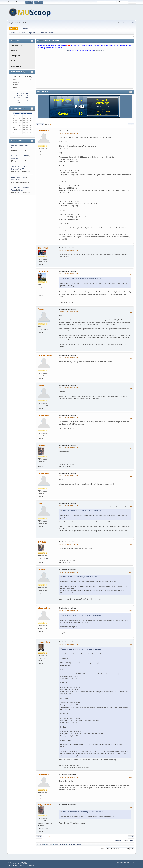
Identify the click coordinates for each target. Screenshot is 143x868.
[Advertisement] (85, 70)
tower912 (42, 445)
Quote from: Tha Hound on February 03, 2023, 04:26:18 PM (81, 279)
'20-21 (22, 95)
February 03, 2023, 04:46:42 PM (68, 358)
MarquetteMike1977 (18, 169)
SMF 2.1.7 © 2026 (12, 864)
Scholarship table (129, 23)
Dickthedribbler (45, 355)
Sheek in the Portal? (18, 167)
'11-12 (22, 103)
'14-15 (22, 100)
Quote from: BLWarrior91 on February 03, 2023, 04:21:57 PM (82, 649)
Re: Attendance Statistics (67, 248)
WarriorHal (15, 159)
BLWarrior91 (44, 131)
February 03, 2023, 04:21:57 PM (68, 133)
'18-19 (17, 98)
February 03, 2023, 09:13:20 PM (68, 644)
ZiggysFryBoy (44, 805)
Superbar (14, 50)
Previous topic (120, 840)
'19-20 (28, 95)
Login (68, 50)
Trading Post (15, 56)
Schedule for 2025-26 (102, 114)
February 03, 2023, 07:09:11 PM (68, 506)
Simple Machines (23, 864)
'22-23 (28, 93)
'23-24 (22, 93)
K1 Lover (21, 190)
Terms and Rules (125, 863)
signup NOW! (99, 50)
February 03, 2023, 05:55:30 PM (68, 418)
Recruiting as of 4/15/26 (20, 156)
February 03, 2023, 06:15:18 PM (68, 476)
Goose (41, 309)
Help (117, 863)
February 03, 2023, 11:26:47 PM (68, 807)
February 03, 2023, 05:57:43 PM (68, 448)
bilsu (40, 503)
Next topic (130, 840)
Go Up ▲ (133, 863)
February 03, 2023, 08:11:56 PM (68, 572)
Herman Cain (44, 642)
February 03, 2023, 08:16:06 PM (68, 610)
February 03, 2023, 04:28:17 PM (68, 274)
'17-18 (22, 98)
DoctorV (42, 570)
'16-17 (28, 98)
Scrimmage (102, 103)
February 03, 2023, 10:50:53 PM (68, 777)
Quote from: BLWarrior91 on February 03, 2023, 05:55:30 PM (82, 615)
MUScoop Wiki (16, 66)
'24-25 (17, 93)
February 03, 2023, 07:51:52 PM (68, 544)
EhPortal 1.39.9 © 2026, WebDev (17, 862)
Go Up (39, 837)
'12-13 (17, 103)
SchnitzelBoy (15, 180)
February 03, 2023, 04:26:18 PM (68, 250)
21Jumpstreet (44, 608)
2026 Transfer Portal (18, 177)
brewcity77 (15, 148)
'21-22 (17, 95)
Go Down (40, 124)
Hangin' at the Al (16, 45)
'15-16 (17, 100)
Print (131, 124)
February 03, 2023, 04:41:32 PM (68, 312)
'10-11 (28, 103)
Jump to (103, 849)
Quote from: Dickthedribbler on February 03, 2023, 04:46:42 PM (83, 812)
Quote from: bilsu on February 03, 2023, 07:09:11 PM (79, 577)
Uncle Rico (43, 271)
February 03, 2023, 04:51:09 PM (68, 388)
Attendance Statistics (66, 131)
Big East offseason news (20, 145)
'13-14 (28, 100)
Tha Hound (43, 248)
